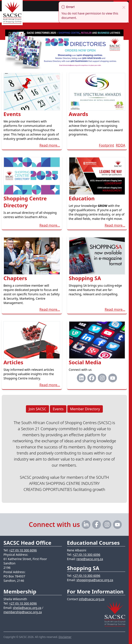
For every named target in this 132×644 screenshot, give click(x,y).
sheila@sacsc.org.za (27, 608)
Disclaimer (65, 637)
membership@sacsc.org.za (23, 612)
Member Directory (85, 409)
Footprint (107, 145)
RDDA (121, 145)
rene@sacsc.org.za (90, 559)
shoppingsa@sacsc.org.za (95, 580)
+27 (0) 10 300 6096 (23, 550)
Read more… (50, 145)
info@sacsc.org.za (92, 599)
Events (58, 409)
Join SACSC (37, 409)
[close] (124, 7)
